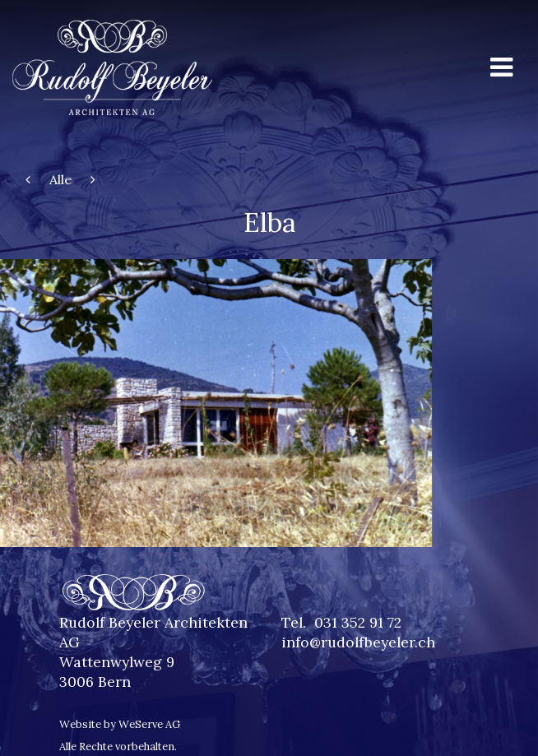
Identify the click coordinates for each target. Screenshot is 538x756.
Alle (60, 179)
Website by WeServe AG (120, 724)
